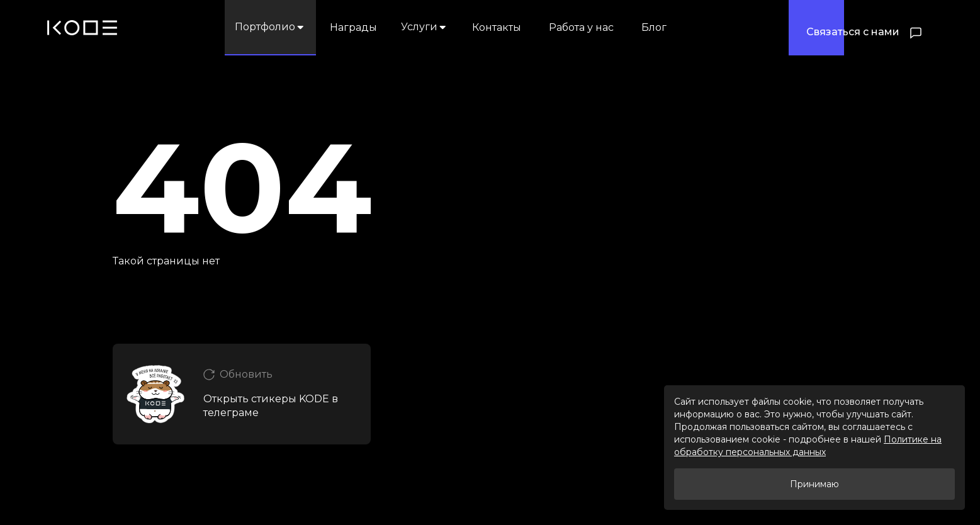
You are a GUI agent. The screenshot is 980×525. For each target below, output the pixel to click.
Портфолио (270, 27)
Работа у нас (581, 27)
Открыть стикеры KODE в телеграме (271, 406)
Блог (654, 27)
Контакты (497, 27)
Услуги (425, 27)
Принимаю (814, 484)
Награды (353, 27)
